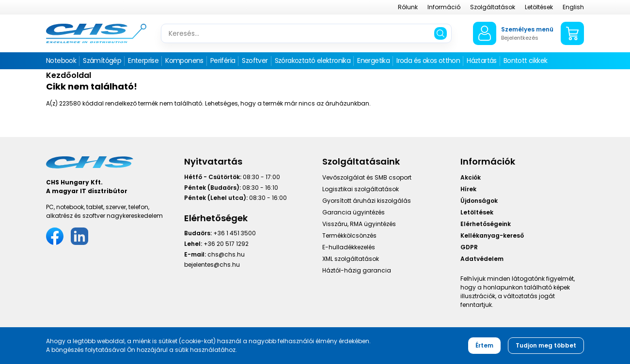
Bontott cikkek (526, 61)
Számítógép (102, 61)
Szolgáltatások (493, 7)
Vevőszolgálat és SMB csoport (367, 177)
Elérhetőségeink (486, 224)
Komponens (184, 61)
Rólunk (408, 7)
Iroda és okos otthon (428, 61)
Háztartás (482, 61)
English (573, 7)
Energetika (373, 61)
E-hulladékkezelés (349, 247)
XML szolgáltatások (351, 259)
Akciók (471, 177)
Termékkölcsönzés (349, 235)
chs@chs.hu (226, 254)
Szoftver (255, 61)
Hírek (468, 189)
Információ (444, 7)
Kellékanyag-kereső (492, 235)
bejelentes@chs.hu (212, 265)
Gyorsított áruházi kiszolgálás (367, 201)
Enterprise (143, 61)
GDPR (469, 247)
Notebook (61, 61)
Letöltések (539, 7)
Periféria (223, 61)
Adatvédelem (482, 259)
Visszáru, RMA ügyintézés (359, 224)
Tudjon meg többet (546, 345)
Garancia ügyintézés (354, 212)
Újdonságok (479, 201)
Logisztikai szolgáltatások (361, 189)
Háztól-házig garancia (357, 270)
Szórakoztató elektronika (313, 61)
